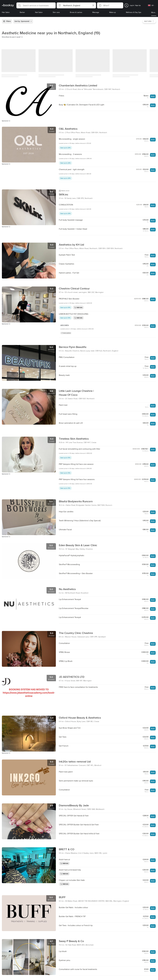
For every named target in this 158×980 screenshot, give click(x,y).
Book (153, 96)
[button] (36, 5)
